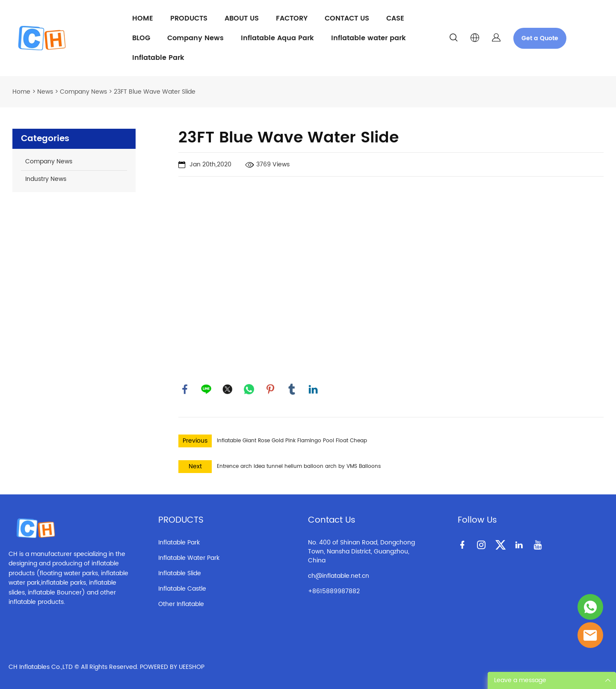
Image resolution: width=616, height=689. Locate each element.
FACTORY (292, 18)
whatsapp (249, 389)
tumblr (292, 389)
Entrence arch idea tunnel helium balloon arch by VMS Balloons (299, 466)
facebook (185, 389)
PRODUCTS (189, 18)
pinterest (270, 389)
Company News (195, 38)
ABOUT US (242, 18)
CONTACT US (347, 18)
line (206, 389)
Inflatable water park (369, 38)
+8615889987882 (334, 591)
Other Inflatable (181, 604)
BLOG (141, 38)
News (45, 92)
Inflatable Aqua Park (277, 38)
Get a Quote (540, 38)
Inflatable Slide (180, 573)
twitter (228, 389)
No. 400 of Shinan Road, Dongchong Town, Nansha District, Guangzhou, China (361, 551)
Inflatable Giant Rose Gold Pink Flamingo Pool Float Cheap (292, 441)
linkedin (313, 389)
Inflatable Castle (182, 589)
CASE (395, 18)
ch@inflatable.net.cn (339, 576)
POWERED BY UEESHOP (172, 667)
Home (21, 92)
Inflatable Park (158, 58)
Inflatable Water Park (189, 558)
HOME (143, 18)
